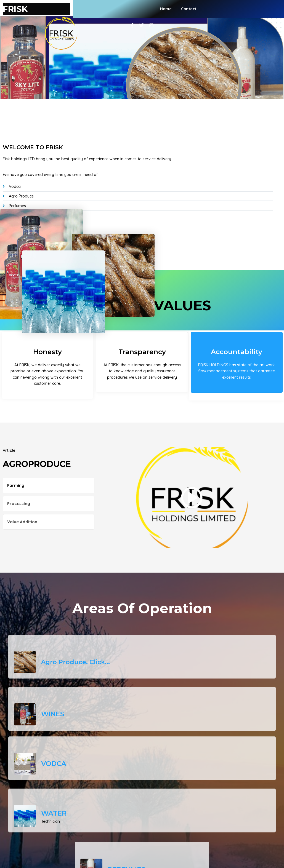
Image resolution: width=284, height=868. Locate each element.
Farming (16, 470)
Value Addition (22, 507)
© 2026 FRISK (142, 850)
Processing (19, 488)
